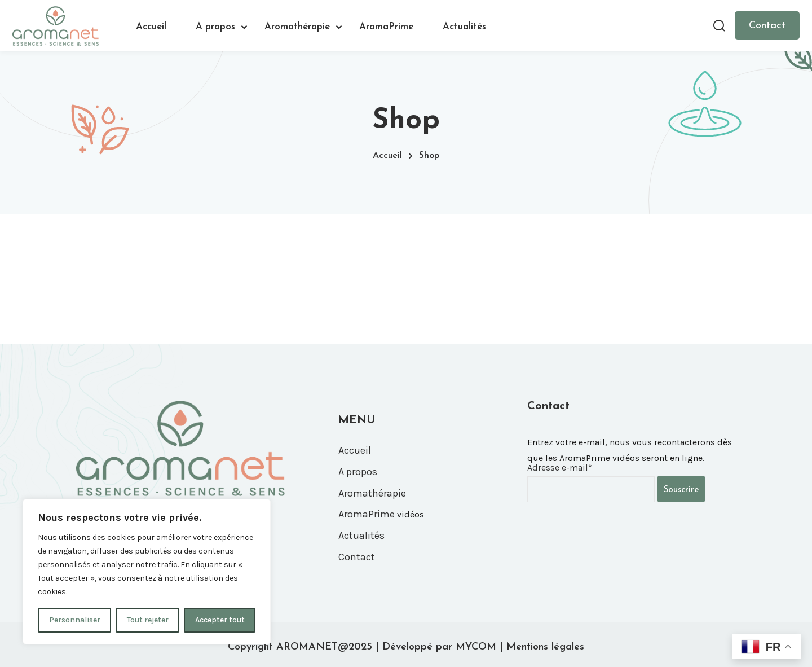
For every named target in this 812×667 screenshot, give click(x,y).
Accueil (151, 27)
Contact (767, 26)
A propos (215, 27)
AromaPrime (386, 27)
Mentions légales (545, 647)
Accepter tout (220, 620)
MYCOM (476, 647)
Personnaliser (75, 620)
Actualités (464, 27)
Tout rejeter (148, 620)
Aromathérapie (297, 27)
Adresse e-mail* (560, 468)
